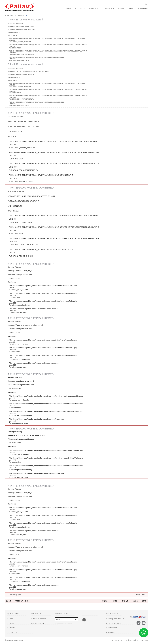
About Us (79, 8)
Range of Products (38, 619)
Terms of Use (117, 640)
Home (68, 8)
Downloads (107, 8)
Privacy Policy (132, 640)
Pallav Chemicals (18, 15)
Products (93, 8)
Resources (111, 632)
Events (121, 8)
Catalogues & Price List (115, 619)
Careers (131, 8)
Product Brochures (113, 623)
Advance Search (38, 623)
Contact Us (143, 8)
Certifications (111, 628)
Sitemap (145, 640)
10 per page (140, 594)
